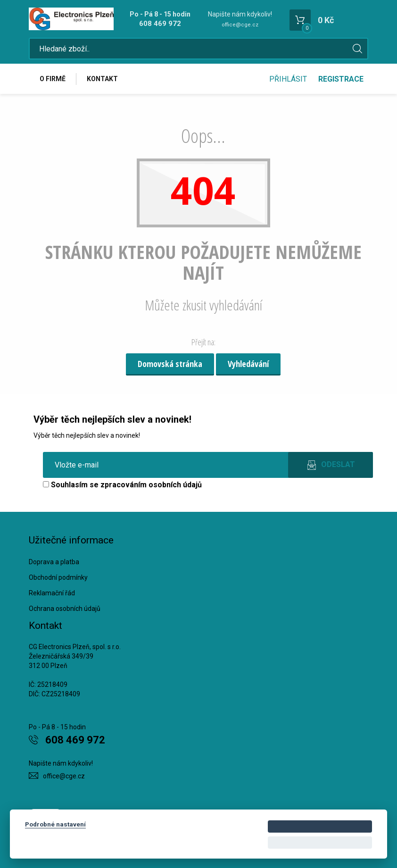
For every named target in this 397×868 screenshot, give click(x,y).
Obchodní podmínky (58, 577)
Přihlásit (288, 79)
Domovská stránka (170, 364)
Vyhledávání (248, 364)
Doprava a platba (54, 562)
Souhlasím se (122, 485)
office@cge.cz (240, 25)
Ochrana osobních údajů (65, 609)
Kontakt (102, 79)
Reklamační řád (52, 593)
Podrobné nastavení (55, 824)
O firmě (53, 79)
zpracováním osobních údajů (151, 485)
